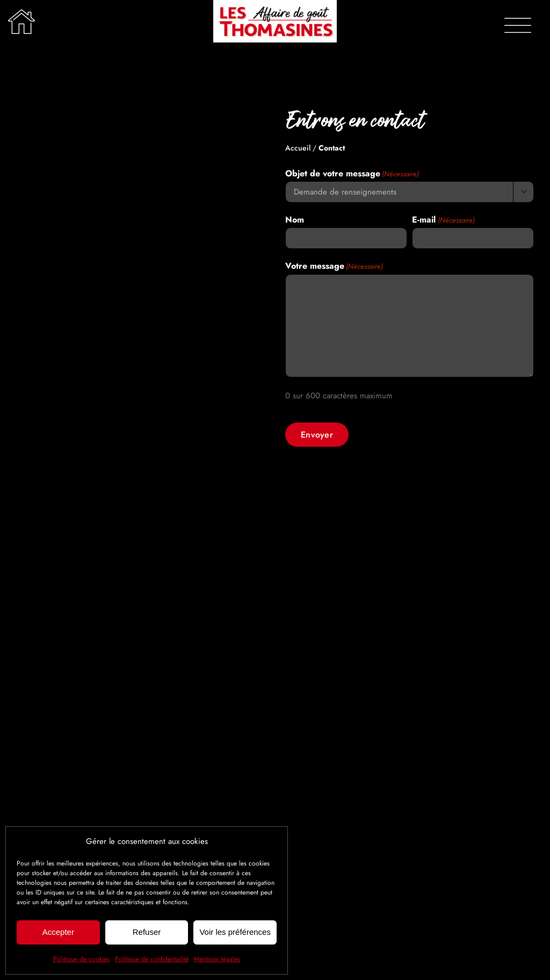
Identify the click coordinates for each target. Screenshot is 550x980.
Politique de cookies (81, 959)
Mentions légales (217, 959)
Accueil (298, 148)
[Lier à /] (21, 22)
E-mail (443, 220)
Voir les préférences (235, 932)
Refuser (147, 932)
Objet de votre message (352, 174)
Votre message (334, 266)
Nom (295, 220)
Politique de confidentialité (152, 959)
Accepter (58, 932)
